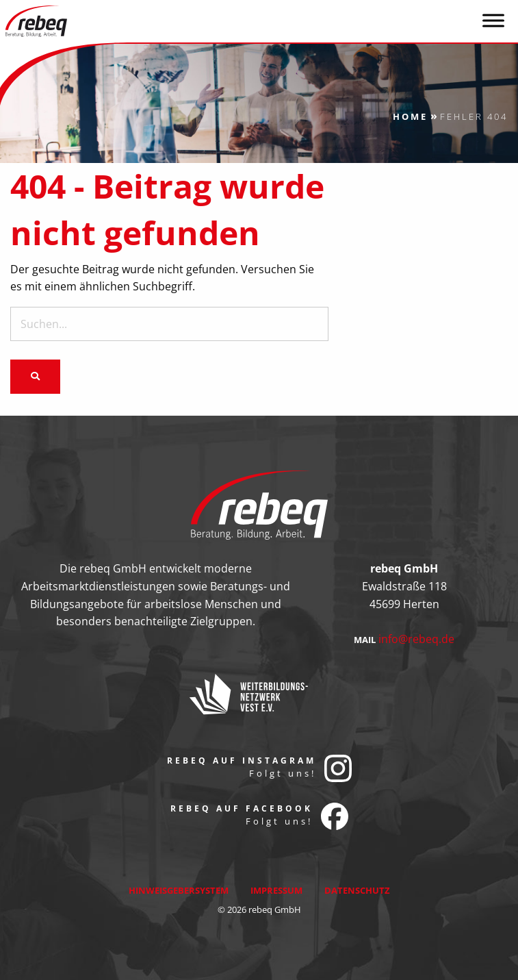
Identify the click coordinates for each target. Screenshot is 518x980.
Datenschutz (357, 890)
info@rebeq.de (416, 639)
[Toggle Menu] (493, 20)
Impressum (276, 890)
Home (410, 116)
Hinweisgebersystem (179, 890)
